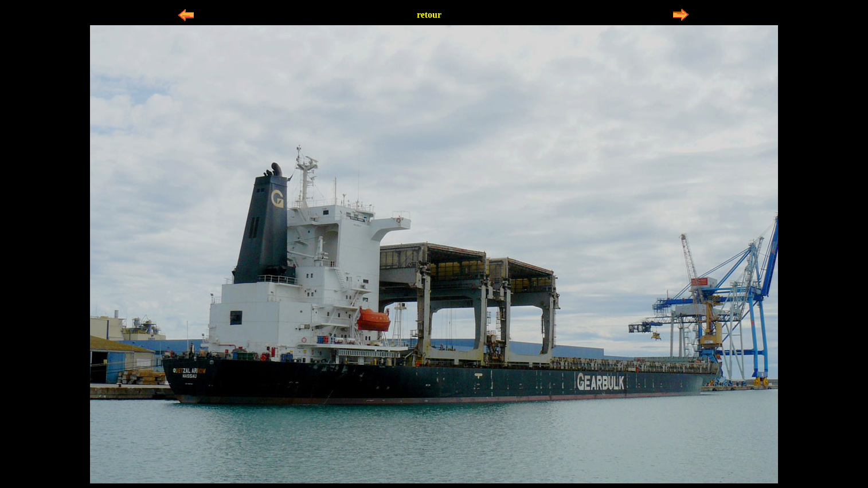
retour (429, 15)
